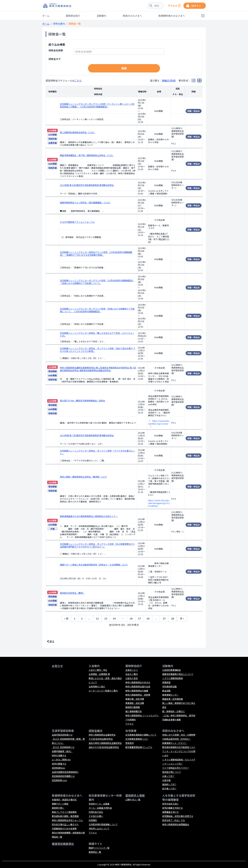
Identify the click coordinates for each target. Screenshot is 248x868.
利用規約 (93, 820)
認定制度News (58, 768)
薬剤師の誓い (58, 808)
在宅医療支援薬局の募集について (141, 735)
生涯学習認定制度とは (62, 735)
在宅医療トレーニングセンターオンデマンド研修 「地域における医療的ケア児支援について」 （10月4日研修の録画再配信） (97, 310)
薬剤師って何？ (169, 784)
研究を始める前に (170, 804)
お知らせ (57, 666)
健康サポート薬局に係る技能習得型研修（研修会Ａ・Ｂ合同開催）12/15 (94, 565)
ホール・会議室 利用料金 (100, 808)
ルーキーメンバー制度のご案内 (103, 691)
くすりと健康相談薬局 (173, 678)
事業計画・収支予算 (135, 699)
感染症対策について (172, 772)
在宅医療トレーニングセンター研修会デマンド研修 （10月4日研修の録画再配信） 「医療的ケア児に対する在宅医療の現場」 (96, 253)
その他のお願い (96, 816)
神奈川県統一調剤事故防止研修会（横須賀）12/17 (83, 477)
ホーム (46, 16)
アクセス (129, 724)
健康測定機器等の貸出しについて (178, 674)
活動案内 (101, 16)
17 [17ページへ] (139, 618)
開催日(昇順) (169, 80)
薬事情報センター (170, 695)
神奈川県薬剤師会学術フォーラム (67, 820)
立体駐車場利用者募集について (103, 824)
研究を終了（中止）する (174, 820)
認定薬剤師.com (59, 780)
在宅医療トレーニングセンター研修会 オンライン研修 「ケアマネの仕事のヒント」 (97, 452)
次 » (182, 618)
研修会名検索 (56, 50)
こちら (78, 80)
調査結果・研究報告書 (173, 699)
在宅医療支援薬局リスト (137, 739)
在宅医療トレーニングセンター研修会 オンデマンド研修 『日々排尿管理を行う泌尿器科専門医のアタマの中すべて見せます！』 (97, 545)
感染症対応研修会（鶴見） (72, 593)
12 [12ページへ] (97, 618)
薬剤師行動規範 (133, 707)
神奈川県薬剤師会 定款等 (138, 695)
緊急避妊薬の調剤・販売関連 (65, 816)
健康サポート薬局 (60, 804)
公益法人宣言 (132, 678)
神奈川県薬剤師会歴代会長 (138, 686)
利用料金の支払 (96, 812)
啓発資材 (130, 743)
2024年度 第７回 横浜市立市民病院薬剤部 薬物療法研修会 (87, 435)
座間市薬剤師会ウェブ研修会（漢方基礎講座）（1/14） (85, 202)
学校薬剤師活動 (169, 686)
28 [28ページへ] (173, 618)
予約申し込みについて (99, 828)
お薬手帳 (166, 780)
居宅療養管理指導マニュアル (139, 747)
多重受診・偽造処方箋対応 (64, 799)
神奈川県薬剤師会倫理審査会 (176, 824)
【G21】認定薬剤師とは (63, 747)
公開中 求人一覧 (133, 799)
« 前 (66, 618)
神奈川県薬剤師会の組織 (137, 691)
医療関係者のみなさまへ (172, 16)
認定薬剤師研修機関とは (63, 776)
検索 (124, 68)
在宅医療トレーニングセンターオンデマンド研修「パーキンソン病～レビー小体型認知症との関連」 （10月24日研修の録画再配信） (97, 105)
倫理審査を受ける (170, 812)
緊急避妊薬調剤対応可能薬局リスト (179, 747)
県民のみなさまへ (132, 16)
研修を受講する (59, 755)
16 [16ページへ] (131, 618)
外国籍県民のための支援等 (64, 828)
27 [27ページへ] (164, 618)
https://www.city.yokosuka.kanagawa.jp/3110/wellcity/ (159, 503)
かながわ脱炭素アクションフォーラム (77, 222)
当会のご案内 (132, 674)
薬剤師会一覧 (95, 852)
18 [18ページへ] (148, 618)
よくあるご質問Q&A (61, 759)
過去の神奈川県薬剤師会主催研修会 (105, 743)
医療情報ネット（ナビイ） (175, 743)
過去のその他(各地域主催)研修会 (104, 747)
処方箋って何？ (169, 788)
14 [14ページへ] (114, 618)
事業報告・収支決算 (135, 703)
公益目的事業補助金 (172, 670)
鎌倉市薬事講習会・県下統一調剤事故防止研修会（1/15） (87, 155)
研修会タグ (55, 59)
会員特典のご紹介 (97, 686)
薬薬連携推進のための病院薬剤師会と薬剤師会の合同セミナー (89, 516)
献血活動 (166, 691)
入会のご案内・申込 (98, 670)
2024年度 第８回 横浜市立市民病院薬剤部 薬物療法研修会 (87, 185)
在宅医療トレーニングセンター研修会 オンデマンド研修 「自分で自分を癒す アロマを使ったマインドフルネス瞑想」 (98, 350)
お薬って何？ (168, 776)
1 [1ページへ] (75, 618)
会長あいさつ (132, 670)
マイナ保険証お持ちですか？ (176, 768)
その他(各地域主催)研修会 (101, 739)
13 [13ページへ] (106, 618)
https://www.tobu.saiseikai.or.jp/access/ (159, 422)
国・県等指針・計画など (174, 711)
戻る (52, 641)
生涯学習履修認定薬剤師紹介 (65, 772)
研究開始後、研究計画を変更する (178, 816)
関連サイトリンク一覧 (99, 848)
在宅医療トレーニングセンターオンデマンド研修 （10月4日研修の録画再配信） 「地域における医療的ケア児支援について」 (97, 282)
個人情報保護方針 (134, 711)
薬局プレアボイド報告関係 (64, 812)
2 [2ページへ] (82, 618)
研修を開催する (59, 764)
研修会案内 (59, 24)
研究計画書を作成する (173, 808)
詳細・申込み (194, 111)
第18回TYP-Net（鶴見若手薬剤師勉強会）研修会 (82, 400)
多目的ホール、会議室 (99, 804)
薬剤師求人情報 (135, 795)
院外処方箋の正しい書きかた (65, 824)
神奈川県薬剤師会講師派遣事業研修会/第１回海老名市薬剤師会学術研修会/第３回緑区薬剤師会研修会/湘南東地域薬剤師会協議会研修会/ (98, 369)
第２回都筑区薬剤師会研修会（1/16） (78, 132)
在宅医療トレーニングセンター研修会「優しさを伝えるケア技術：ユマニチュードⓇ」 (97, 334)
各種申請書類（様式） (62, 751)
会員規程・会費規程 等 (99, 674)
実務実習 (166, 682)
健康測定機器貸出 (63, 844)
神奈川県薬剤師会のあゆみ (138, 682)
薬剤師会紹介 (73, 16)
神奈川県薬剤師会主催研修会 (102, 735)
